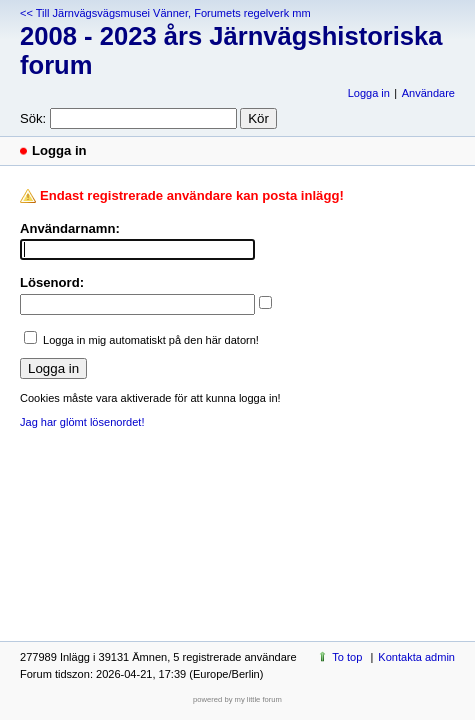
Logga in (369, 93)
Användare (428, 93)
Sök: (33, 118)
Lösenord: (52, 282)
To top (347, 657)
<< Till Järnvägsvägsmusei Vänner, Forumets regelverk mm (165, 13)
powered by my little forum (237, 699)
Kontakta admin (416, 657)
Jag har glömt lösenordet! (82, 422)
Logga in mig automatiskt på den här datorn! (151, 340)
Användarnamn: (70, 228)
